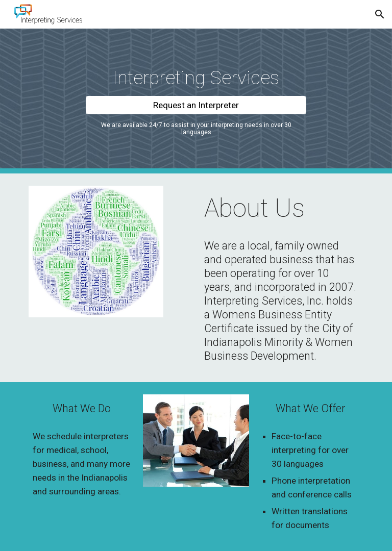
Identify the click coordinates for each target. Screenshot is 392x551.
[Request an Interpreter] (196, 105)
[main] (196, 78)
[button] (380, 14)
